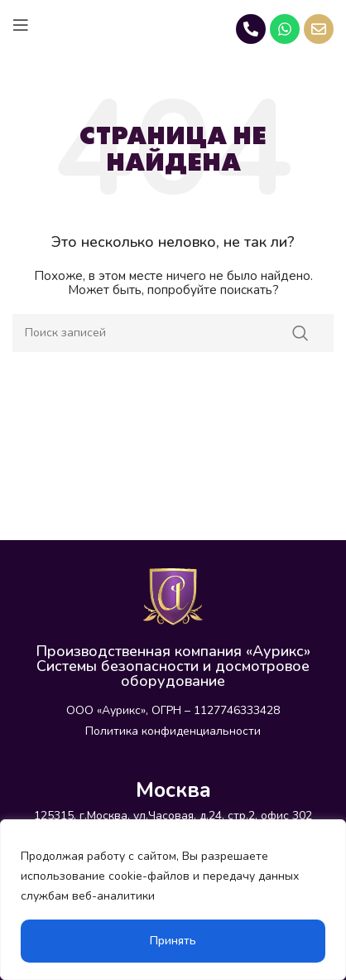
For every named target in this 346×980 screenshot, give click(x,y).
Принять (173, 941)
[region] (173, 900)
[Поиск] (173, 333)
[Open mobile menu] (21, 25)
